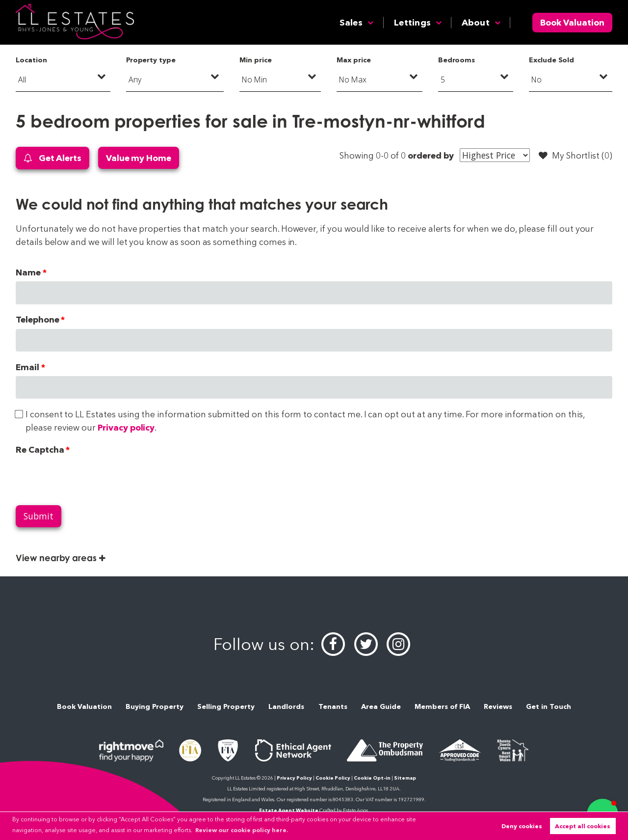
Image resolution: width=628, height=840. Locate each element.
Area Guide (381, 706)
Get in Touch (549, 706)
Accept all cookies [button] (583, 826)
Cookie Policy (333, 778)
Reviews (498, 706)
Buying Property (155, 706)
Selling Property (226, 706)
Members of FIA (442, 706)
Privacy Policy (294, 778)
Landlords (286, 706)
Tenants (333, 706)
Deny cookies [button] (522, 826)
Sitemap (405, 778)
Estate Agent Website (289, 810)
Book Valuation (572, 22)
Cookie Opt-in (372, 778)
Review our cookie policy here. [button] (242, 830)
